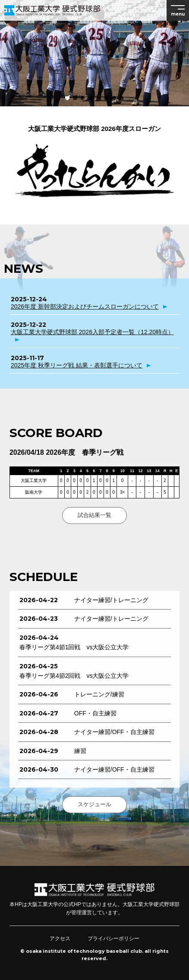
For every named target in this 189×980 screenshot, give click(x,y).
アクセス (60, 939)
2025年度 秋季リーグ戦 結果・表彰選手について (77, 365)
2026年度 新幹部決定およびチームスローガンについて (85, 306)
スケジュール (94, 804)
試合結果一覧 (94, 515)
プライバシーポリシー (113, 939)
